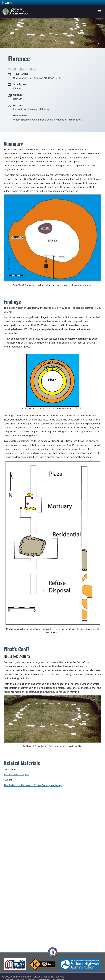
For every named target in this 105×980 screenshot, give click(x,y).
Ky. (7, 3)
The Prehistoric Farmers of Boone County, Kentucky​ (33, 785)
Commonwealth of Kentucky (27, 977)
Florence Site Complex (16, 775)
